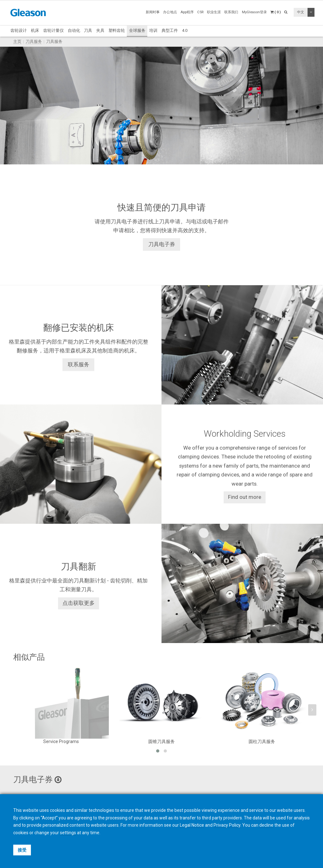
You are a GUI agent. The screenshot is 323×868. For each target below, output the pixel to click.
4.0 (185, 30)
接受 (22, 850)
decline (266, 825)
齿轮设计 (19, 30)
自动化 (74, 30)
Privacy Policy (227, 825)
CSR (200, 12)
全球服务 (137, 30)
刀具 (88, 30)
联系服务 (79, 364)
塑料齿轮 (117, 30)
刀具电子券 (162, 244)
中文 (301, 12)
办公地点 (170, 12)
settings (68, 833)
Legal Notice (192, 825)
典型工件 (170, 30)
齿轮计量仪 (53, 30)
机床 (35, 30)
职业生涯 (214, 12)
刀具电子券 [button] (37, 779)
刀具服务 (34, 41)
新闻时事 (153, 12)
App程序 (187, 12)
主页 (17, 41)
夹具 (100, 30)
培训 (153, 30)
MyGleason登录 (254, 12)
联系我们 (231, 12)
